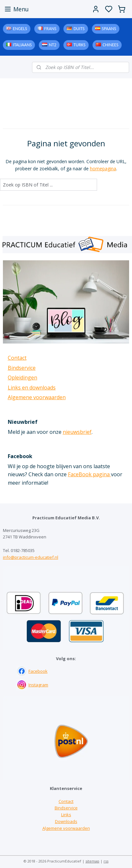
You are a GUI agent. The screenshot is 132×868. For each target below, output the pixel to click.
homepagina (103, 169)
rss (106, 861)
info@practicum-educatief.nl (31, 557)
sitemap (92, 861)
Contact (17, 358)
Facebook (38, 671)
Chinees (110, 45)
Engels (20, 29)
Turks (79, 45)
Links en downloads (32, 388)
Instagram (38, 685)
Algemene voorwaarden (37, 397)
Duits (79, 29)
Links (66, 815)
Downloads (66, 821)
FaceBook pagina (89, 474)
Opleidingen (22, 378)
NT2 (53, 45)
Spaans (109, 29)
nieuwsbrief (77, 432)
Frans (50, 29)
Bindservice (22, 368)
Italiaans (22, 45)
